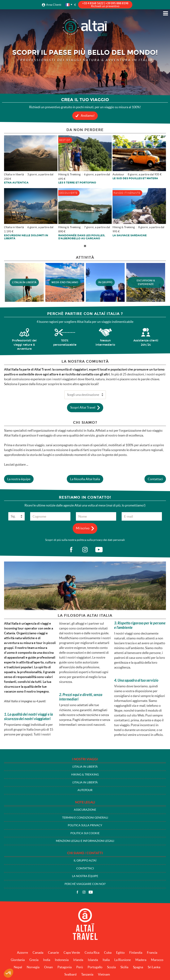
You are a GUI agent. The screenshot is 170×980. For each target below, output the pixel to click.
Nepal (18, 967)
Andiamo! (88, 115)
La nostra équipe (19, 479)
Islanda (93, 960)
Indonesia (62, 960)
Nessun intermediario (105, 343)
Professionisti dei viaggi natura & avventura (24, 345)
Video (91, 892)
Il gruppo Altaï (85, 860)
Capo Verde (72, 952)
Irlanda (78, 960)
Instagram (84, 892)
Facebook (77, 892)
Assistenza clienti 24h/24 (146, 343)
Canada (38, 952)
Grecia (34, 960)
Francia (152, 952)
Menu (166, 13)
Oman (48, 967)
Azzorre (22, 952)
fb (71, 550)
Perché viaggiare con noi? (85, 884)
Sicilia (124, 967)
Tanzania (87, 974)
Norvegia (33, 967)
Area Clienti (54, 5)
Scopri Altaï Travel (83, 407)
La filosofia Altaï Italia (85, 479)
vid (99, 550)
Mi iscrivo (83, 528)
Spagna (138, 967)
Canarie (53, 952)
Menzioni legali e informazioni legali (85, 841)
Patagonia (65, 967)
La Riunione (123, 960)
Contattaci (155, 479)
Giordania (18, 960)
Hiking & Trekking (85, 774)
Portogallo (95, 967)
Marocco (157, 960)
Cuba (108, 952)
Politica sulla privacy (85, 825)
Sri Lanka (154, 967)
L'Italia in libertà (85, 767)
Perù (80, 967)
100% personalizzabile (65, 343)
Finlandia (136, 952)
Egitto (120, 952)
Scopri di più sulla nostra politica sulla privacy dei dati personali (85, 540)
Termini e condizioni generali (85, 818)
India (47, 960)
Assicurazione (85, 810)
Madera (141, 960)
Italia (106, 960)
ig (85, 550)
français (68, 5)
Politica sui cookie (85, 833)
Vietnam (104, 974)
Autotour (85, 790)
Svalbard (70, 974)
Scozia (111, 967)
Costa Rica (92, 952)
